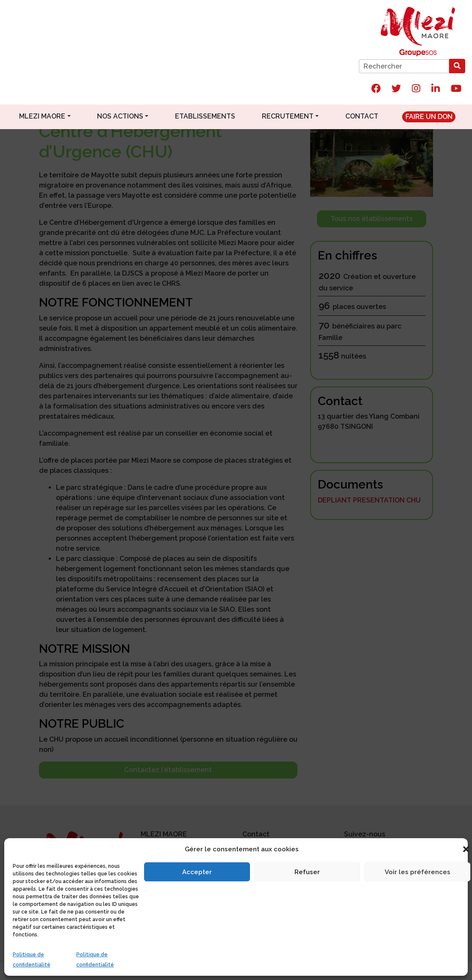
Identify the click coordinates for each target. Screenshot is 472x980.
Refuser (307, 872)
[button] (466, 849)
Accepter (197, 872)
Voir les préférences (418, 872)
